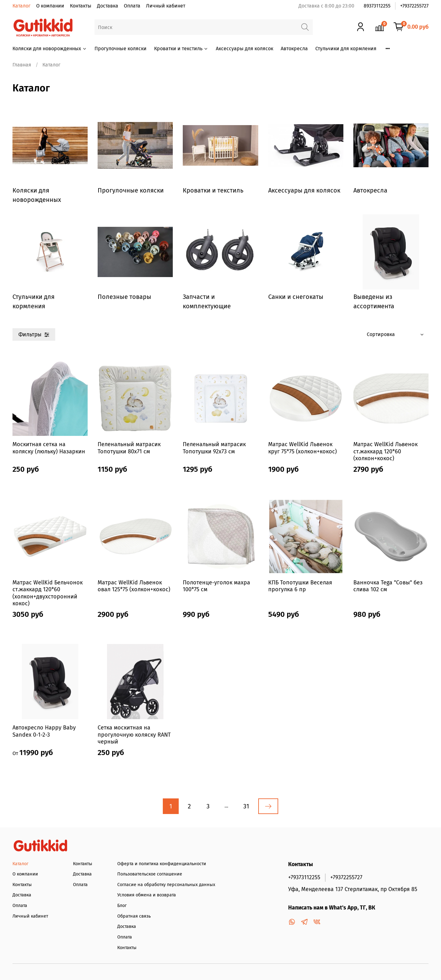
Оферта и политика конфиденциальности (162, 864)
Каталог (22, 6)
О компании (50, 6)
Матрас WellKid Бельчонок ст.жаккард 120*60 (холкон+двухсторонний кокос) (48, 593)
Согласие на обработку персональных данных (166, 885)
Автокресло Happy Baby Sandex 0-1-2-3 (44, 731)
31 (246, 806)
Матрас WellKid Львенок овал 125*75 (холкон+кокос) (134, 586)
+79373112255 (304, 878)
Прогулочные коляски (121, 49)
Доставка (108, 6)
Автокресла (294, 49)
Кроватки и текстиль (181, 49)
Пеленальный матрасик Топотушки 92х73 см (214, 448)
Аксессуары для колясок (245, 49)
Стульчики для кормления (346, 49)
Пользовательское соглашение (150, 874)
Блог (122, 906)
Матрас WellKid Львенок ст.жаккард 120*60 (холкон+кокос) (385, 451)
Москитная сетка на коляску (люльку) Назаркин (49, 448)
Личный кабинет (166, 6)
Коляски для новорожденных (50, 49)
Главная (22, 65)
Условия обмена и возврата (147, 895)
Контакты (81, 6)
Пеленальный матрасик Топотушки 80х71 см (129, 448)
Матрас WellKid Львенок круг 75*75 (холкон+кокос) (303, 448)
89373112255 (377, 6)
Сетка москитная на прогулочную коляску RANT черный (134, 735)
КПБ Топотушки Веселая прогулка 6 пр (300, 586)
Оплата (132, 6)
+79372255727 (414, 6)
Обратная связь (134, 916)
